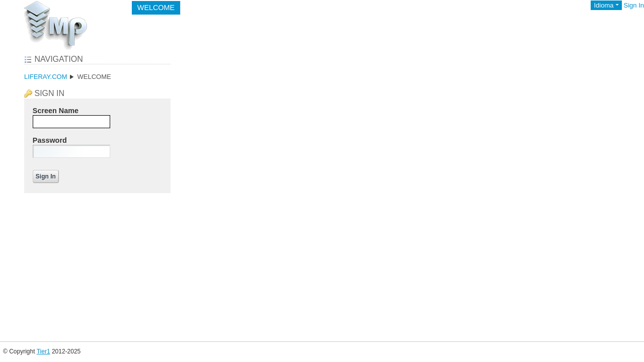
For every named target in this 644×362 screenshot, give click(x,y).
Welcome (94, 77)
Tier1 (44, 351)
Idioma (603, 5)
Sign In (634, 5)
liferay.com (46, 77)
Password (50, 140)
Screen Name (56, 111)
